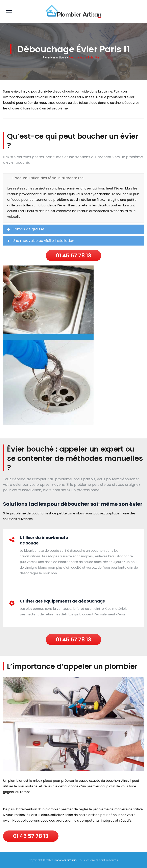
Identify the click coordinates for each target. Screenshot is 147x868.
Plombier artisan (65, 860)
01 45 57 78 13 (73, 256)
